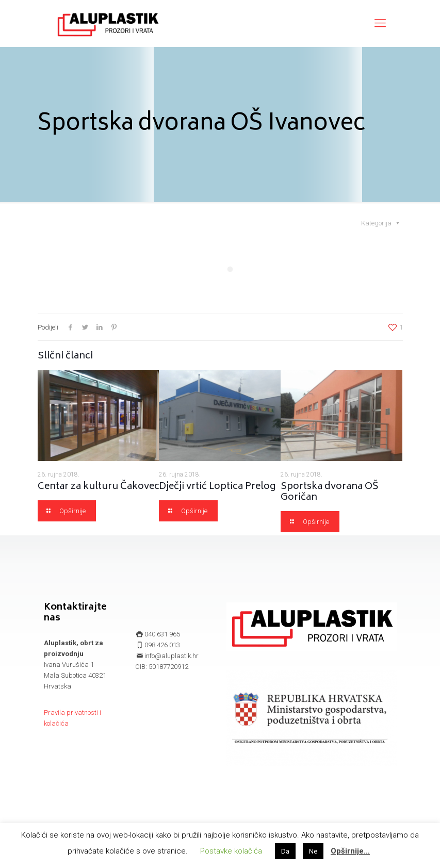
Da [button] (285, 851)
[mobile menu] (380, 23)
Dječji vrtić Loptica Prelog (217, 487)
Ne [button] (313, 851)
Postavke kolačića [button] (231, 851)
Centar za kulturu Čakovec (99, 487)
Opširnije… (350, 851)
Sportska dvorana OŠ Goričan (330, 492)
